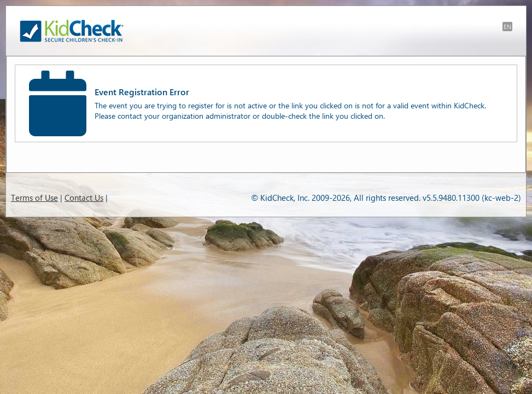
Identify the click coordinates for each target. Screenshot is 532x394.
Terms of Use (34, 198)
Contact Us (84, 198)
